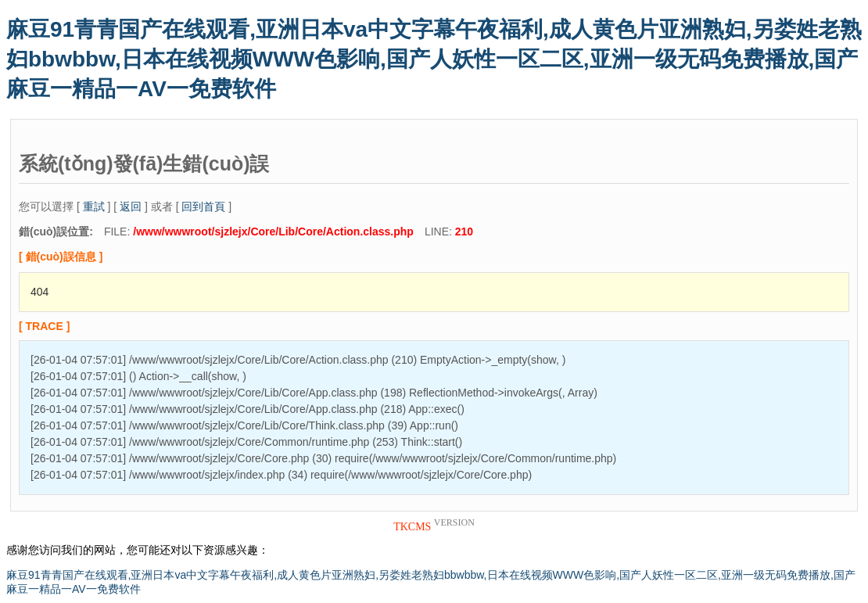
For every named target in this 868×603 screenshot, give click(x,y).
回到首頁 (203, 206)
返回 (131, 206)
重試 (94, 206)
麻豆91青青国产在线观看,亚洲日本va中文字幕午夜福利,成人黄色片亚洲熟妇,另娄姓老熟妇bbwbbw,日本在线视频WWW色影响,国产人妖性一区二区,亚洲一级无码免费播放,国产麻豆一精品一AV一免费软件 (434, 59)
